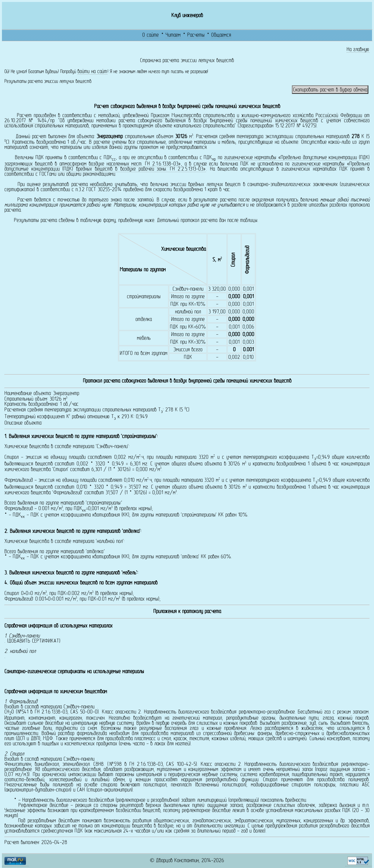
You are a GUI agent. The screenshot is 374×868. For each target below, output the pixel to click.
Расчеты (196, 35)
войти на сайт (92, 72)
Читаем (173, 35)
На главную (358, 50)
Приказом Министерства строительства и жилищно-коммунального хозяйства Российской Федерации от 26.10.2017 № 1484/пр (187, 118)
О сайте (150, 35)
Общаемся (221, 35)
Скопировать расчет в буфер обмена (330, 90)
